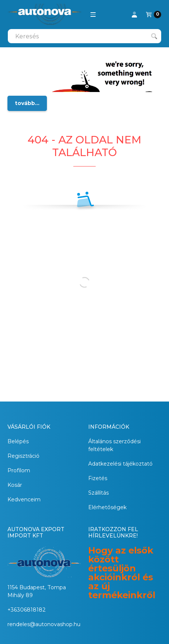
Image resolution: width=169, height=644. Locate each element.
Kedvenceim (24, 499)
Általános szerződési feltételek (114, 445)
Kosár (15, 485)
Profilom (19, 470)
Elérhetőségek (107, 507)
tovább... (27, 103)
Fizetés (98, 478)
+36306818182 (27, 610)
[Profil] (134, 15)
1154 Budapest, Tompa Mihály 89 (37, 591)
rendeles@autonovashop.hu (44, 624)
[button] (93, 15)
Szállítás (98, 493)
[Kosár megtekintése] (154, 15)
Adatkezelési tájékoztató (120, 464)
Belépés (18, 441)
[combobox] (84, 36)
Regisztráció (23, 456)
